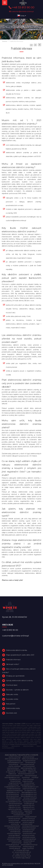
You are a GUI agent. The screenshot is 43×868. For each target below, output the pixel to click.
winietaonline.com (29, 833)
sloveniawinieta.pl (13, 796)
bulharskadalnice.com (15, 763)
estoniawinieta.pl (31, 776)
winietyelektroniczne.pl (29, 845)
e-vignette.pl (11, 772)
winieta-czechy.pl (29, 819)
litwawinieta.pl (15, 781)
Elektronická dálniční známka (17, 650)
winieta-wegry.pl (15, 822)
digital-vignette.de (29, 770)
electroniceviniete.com (14, 776)
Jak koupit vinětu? (13, 664)
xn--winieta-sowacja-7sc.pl (21, 856)
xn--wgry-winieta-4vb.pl (21, 854)
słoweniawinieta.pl (16, 804)
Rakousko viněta (12, 694)
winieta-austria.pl (14, 819)
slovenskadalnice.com (29, 796)
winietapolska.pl (14, 835)
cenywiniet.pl (13, 764)
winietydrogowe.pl (12, 845)
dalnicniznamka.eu (14, 770)
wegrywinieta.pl (31, 817)
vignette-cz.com (15, 807)
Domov (5, 41)
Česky (21, 16)
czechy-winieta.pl (14, 766)
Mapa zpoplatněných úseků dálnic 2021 (20, 655)
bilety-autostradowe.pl (30, 759)
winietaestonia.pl (28, 830)
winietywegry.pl (28, 847)
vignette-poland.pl (15, 809)
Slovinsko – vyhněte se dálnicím (17, 690)
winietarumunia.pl (28, 835)
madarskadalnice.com (12, 787)
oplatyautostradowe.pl (15, 791)
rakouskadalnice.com (29, 792)
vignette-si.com (17, 811)
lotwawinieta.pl (13, 785)
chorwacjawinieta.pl (27, 764)
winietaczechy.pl (14, 830)
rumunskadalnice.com (29, 794)
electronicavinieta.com (26, 774)
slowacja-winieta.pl (30, 798)
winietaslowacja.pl (29, 837)
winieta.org (15, 824)
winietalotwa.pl (28, 832)
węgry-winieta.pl (28, 848)
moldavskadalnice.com (30, 787)
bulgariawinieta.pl (29, 761)
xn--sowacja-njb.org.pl (21, 850)
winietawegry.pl (29, 841)
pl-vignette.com (30, 791)
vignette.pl (28, 811)
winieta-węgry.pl (28, 822)
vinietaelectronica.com (21, 815)
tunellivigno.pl (29, 804)
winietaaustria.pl (27, 824)
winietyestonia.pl (15, 847)
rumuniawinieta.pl (12, 794)
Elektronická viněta (13, 708)
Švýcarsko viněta (12, 699)
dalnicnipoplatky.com (28, 768)
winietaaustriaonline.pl (12, 826)
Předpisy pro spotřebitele (15, 676)
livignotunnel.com (15, 783)
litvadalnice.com (15, 779)
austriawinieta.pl (28, 757)
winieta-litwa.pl (14, 820)
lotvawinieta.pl (29, 783)
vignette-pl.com (29, 807)
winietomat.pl (16, 843)
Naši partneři (11, 704)
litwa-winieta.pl (28, 779)
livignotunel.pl (27, 781)
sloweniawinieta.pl (29, 800)
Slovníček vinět (11, 713)
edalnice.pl (12, 774)
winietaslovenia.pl (14, 837)
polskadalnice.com (13, 792)
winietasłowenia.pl (15, 841)
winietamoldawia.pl (14, 833)
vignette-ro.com (29, 809)
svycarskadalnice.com (13, 802)
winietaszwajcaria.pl (29, 839)
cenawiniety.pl (30, 763)
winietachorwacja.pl (29, 828)
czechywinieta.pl (29, 766)
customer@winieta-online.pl (21, 11)
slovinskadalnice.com (14, 798)
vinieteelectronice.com (15, 817)
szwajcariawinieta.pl (30, 802)
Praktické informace (13, 660)
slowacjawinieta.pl (14, 800)
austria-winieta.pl (15, 757)
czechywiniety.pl (13, 768)
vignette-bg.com (28, 805)
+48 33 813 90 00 (21, 7)
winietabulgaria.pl (13, 828)
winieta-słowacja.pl (28, 820)
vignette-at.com (14, 805)
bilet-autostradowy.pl (13, 759)
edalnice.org (33, 772)
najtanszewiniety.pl (29, 789)
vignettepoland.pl (17, 813)
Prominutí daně (12, 685)
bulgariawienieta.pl (14, 761)
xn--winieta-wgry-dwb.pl (21, 858)
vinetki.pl (29, 813)
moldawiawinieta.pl (14, 789)
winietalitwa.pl (15, 832)
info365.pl (35, 777)
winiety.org (27, 843)
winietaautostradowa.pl (30, 826)
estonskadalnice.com (12, 777)
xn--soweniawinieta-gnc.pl (21, 852)
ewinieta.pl (26, 777)
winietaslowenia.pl (13, 839)
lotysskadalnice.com (28, 785)
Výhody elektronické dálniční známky (19, 681)
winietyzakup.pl (15, 848)
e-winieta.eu (22, 772)
